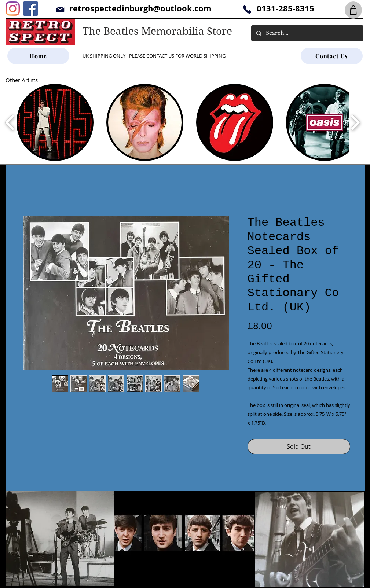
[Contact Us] (332, 56)
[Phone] (247, 9)
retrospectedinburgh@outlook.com (140, 8)
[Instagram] (13, 9)
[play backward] (10, 122)
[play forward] (355, 122)
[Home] (38, 56)
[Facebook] (31, 9)
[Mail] (60, 9)
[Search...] (307, 33)
